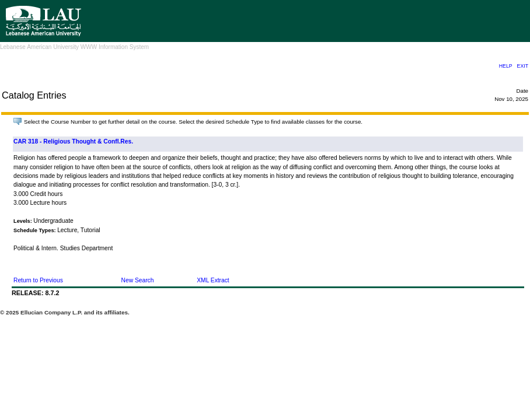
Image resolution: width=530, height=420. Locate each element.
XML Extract (213, 280)
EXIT (523, 66)
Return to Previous (38, 280)
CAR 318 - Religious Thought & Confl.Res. (73, 141)
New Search (138, 280)
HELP (506, 66)
